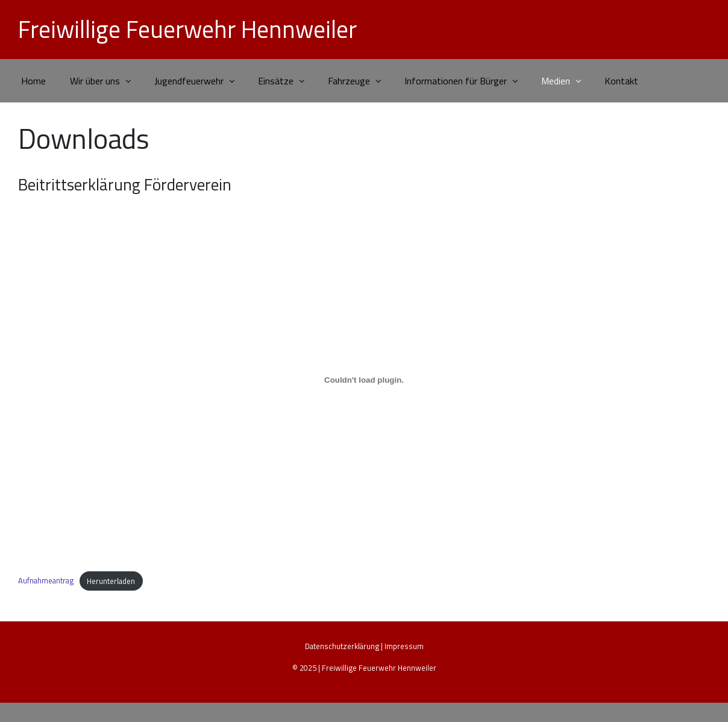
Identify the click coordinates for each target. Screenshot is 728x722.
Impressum (404, 646)
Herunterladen (111, 581)
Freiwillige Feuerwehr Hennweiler (187, 29)
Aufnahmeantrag (46, 581)
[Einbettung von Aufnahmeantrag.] (364, 380)
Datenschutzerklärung (342, 646)
